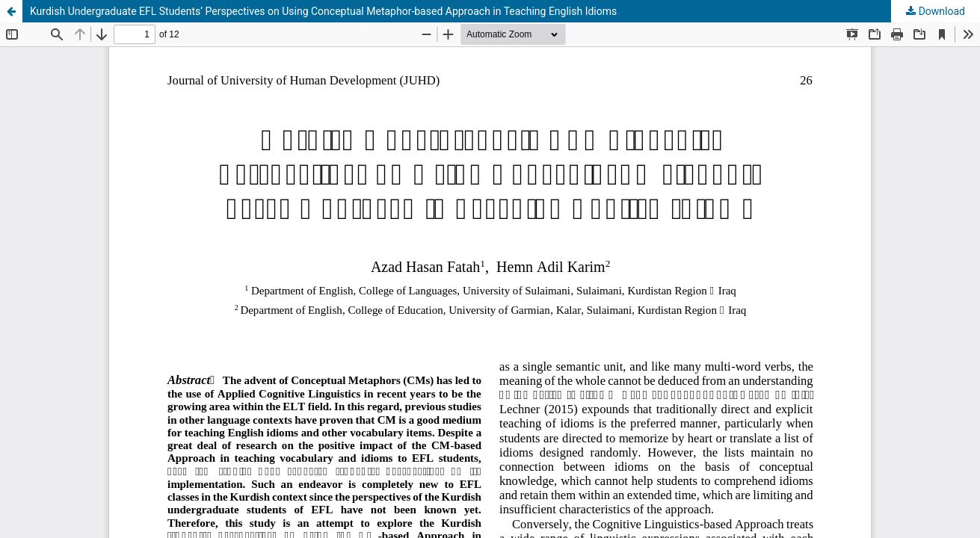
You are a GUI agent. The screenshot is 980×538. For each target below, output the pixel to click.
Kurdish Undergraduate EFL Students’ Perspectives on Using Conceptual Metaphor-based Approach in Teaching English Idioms (323, 11)
